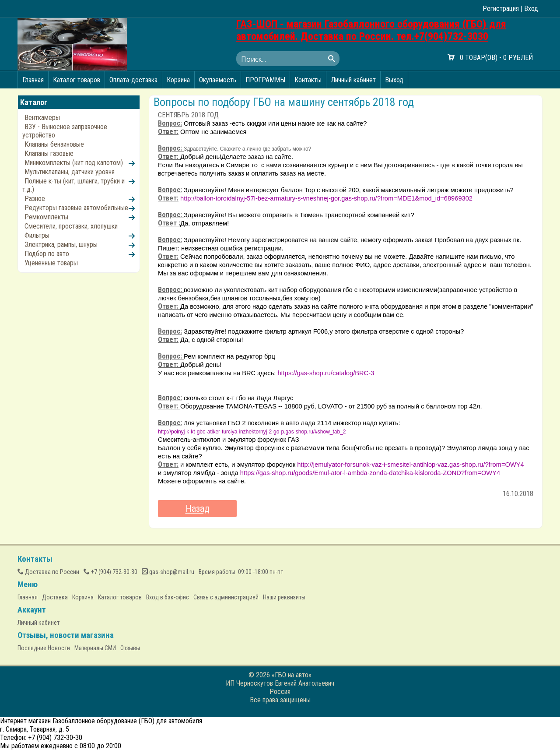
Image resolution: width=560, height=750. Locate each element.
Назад (198, 509)
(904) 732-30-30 (110, 572)
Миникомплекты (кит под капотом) (74, 163)
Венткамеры (42, 118)
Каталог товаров (77, 80)
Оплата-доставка (133, 80)
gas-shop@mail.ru (168, 572)
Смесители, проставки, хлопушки (71, 226)
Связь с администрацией (226, 597)
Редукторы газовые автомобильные (76, 208)
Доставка (55, 597)
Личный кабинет (353, 80)
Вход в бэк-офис (168, 597)
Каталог (34, 102)
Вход (531, 9)
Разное (35, 199)
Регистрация (501, 9)
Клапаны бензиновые (54, 144)
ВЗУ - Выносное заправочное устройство (65, 131)
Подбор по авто (47, 254)
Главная (33, 80)
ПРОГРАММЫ (265, 80)
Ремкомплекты (46, 217)
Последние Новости (44, 648)
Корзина (178, 80)
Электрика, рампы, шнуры (61, 245)
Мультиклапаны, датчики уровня (70, 172)
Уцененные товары (51, 263)
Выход (394, 80)
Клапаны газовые (49, 153)
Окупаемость (218, 80)
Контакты (308, 80)
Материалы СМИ (95, 648)
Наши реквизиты (284, 597)
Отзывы (130, 648)
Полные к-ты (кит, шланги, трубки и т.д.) (73, 185)
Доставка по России (48, 572)
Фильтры (37, 235)
